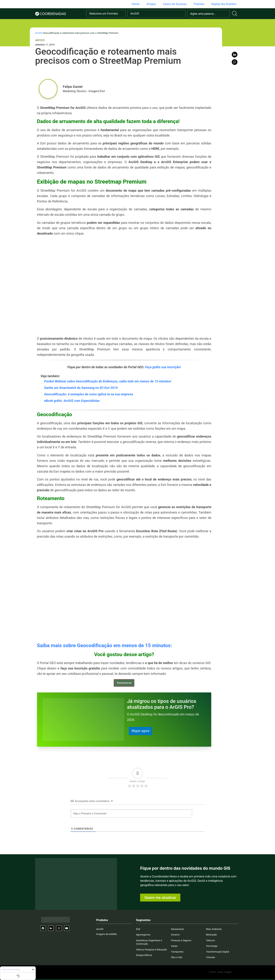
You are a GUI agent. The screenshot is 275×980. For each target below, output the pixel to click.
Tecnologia (212, 946)
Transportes (177, 952)
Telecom (211, 940)
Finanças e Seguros (181, 940)
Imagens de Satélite (107, 934)
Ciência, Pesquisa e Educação (151, 950)
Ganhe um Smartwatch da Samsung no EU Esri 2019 (81, 388)
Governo (175, 935)
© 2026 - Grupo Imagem (220, 972)
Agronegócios (143, 935)
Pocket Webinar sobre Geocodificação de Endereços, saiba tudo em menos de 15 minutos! (108, 381)
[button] (235, 55)
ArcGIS (39, 33)
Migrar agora (141, 731)
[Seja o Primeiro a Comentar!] (131, 813)
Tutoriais (211, 957)
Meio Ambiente (214, 929)
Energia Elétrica (144, 955)
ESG (138, 929)
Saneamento (178, 929)
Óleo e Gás (177, 957)
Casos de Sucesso (175, 4)
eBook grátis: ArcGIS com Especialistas (72, 401)
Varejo (174, 946)
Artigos (151, 4)
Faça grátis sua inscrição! (163, 367)
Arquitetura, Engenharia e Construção (149, 942)
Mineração (212, 935)
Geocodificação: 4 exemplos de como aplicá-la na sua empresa (89, 394)
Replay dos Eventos (224, 4)
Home (136, 4)
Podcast (199, 4)
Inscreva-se (124, 683)
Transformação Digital (218, 952)
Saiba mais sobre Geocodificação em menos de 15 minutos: (105, 645)
